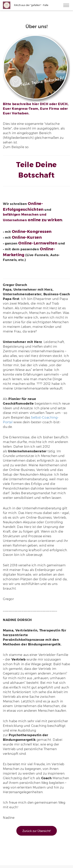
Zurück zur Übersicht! (37, 831)
